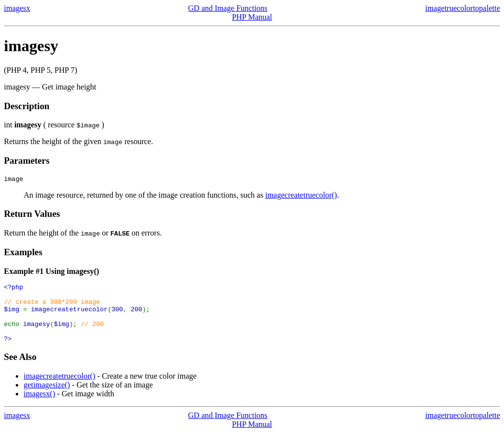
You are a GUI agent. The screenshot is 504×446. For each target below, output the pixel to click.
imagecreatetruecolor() (301, 196)
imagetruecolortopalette (463, 8)
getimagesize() (47, 398)
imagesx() (39, 407)
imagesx (17, 8)
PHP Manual (252, 17)
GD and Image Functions (228, 8)
